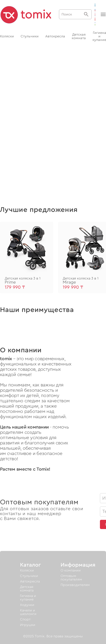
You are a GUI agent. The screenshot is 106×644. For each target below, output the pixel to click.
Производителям (75, 585)
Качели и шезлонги (28, 612)
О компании (71, 570)
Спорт (25, 619)
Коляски (7, 36)
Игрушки (28, 625)
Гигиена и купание (28, 598)
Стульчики (30, 36)
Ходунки (27, 605)
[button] (103, 14)
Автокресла (55, 36)
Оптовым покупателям (71, 578)
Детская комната (79, 36)
